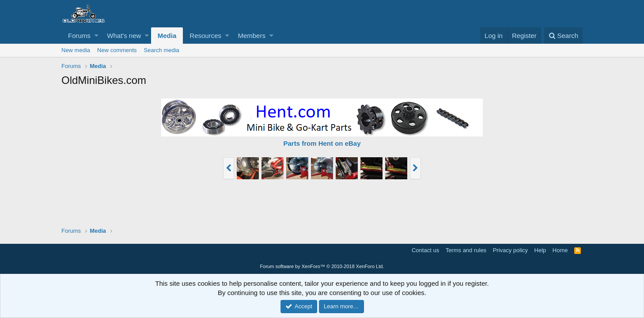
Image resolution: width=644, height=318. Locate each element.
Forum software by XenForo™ (322, 266)
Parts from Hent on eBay (322, 143)
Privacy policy (510, 250)
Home (560, 250)
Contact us (425, 250)
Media (167, 36)
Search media (162, 50)
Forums (79, 36)
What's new (124, 36)
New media (76, 50)
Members (252, 36)
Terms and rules (466, 250)
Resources (205, 36)
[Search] (563, 36)
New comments (117, 50)
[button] (97, 36)
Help (540, 250)
